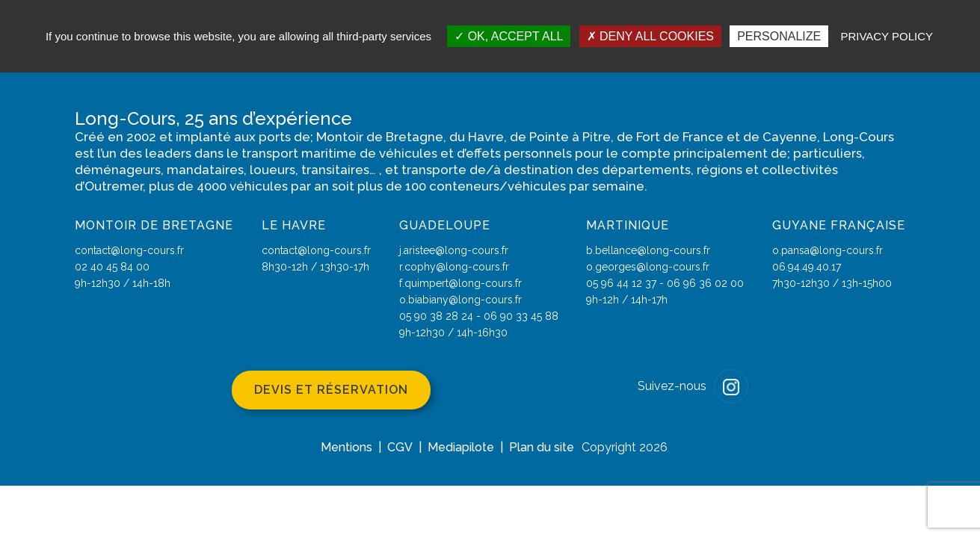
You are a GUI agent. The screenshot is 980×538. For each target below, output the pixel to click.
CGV (400, 447)
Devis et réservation (331, 390)
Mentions (346, 447)
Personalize (779, 36)
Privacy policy (887, 36)
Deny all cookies (650, 36)
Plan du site (542, 447)
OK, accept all (509, 36)
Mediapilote (461, 447)
